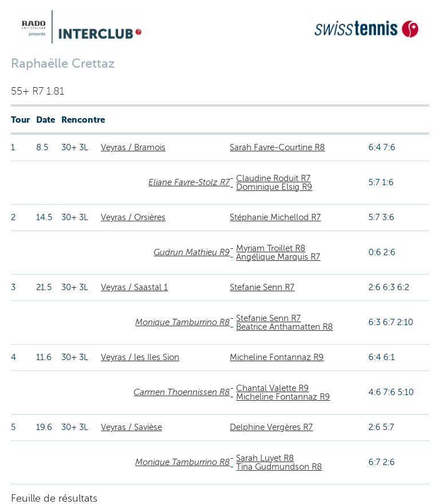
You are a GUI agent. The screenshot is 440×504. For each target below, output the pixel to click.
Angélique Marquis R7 (278, 257)
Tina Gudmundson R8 (279, 467)
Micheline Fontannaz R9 (277, 357)
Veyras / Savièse (131, 427)
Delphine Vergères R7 (271, 427)
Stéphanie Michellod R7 (275, 217)
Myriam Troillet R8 (271, 248)
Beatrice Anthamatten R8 (284, 327)
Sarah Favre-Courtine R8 (277, 147)
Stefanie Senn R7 (262, 287)
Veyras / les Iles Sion (140, 357)
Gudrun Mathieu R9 (192, 252)
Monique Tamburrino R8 (182, 322)
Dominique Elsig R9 (274, 187)
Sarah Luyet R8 (265, 458)
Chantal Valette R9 (272, 388)
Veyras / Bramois (133, 147)
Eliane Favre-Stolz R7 (189, 182)
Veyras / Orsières (133, 217)
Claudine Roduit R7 (273, 178)
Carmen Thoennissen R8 (182, 392)
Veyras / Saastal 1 (134, 287)
